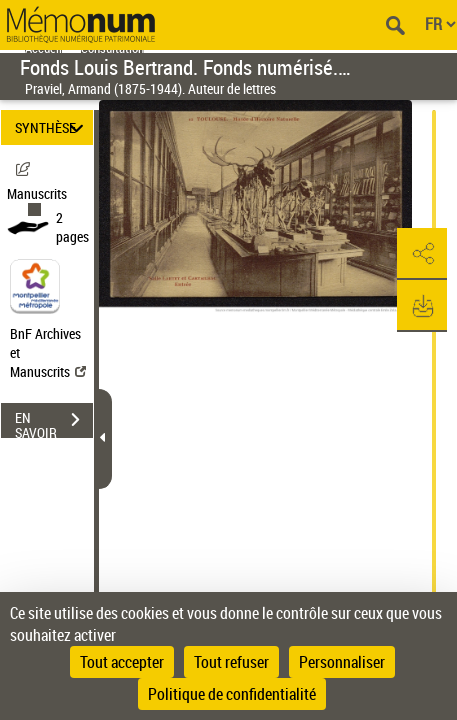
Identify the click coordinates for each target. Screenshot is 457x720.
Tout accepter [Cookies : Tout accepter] (122, 662)
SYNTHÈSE (52, 127)
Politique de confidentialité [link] (232, 694)
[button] (422, 254)
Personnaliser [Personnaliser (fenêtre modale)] (342, 662)
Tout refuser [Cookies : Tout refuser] (231, 662)
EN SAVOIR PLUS (54, 422)
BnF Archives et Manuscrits (48, 352)
